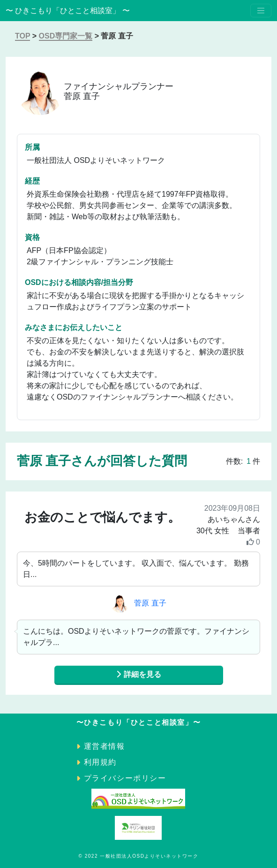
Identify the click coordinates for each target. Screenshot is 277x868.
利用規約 (100, 762)
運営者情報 (105, 746)
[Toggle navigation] (261, 11)
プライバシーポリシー (125, 778)
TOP (22, 36)
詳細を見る (138, 674)
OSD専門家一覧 (66, 36)
